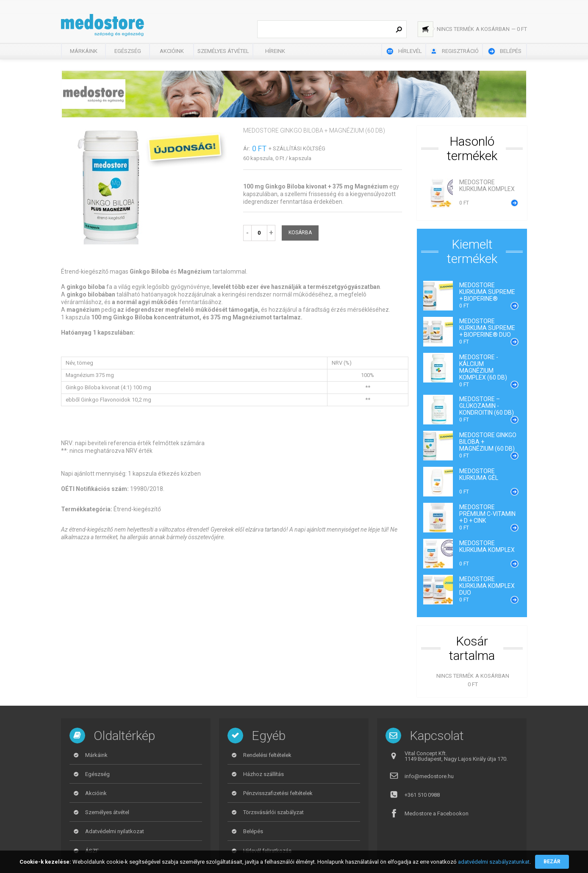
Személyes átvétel (223, 51)
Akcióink (172, 51)
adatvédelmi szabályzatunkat (494, 862)
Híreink (275, 51)
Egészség (128, 51)
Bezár (552, 862)
